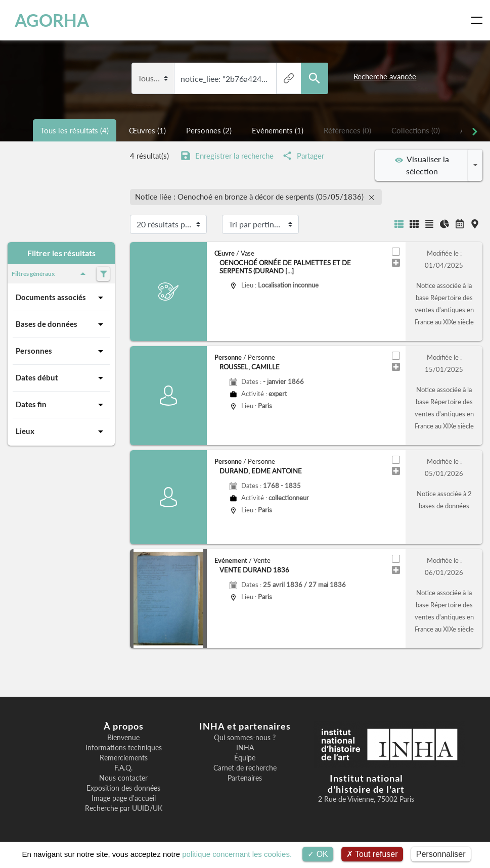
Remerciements (124, 758)
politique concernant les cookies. (237, 854)
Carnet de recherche (245, 768)
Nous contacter (123, 778)
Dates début (61, 378)
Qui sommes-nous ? (245, 738)
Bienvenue (123, 738)
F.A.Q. (123, 768)
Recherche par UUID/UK (124, 808)
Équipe (245, 758)
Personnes (61, 351)
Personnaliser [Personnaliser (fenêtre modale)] (441, 854)
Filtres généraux (50, 274)
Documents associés (61, 298)
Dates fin (61, 405)
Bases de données (61, 324)
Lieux (61, 431)
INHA (245, 748)
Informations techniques (124, 748)
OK (318, 854)
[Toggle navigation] (479, 20)
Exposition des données (123, 788)
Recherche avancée (385, 76)
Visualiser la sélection (422, 165)
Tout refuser (372, 854)
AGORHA (52, 20)
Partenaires (245, 778)
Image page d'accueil (124, 798)
